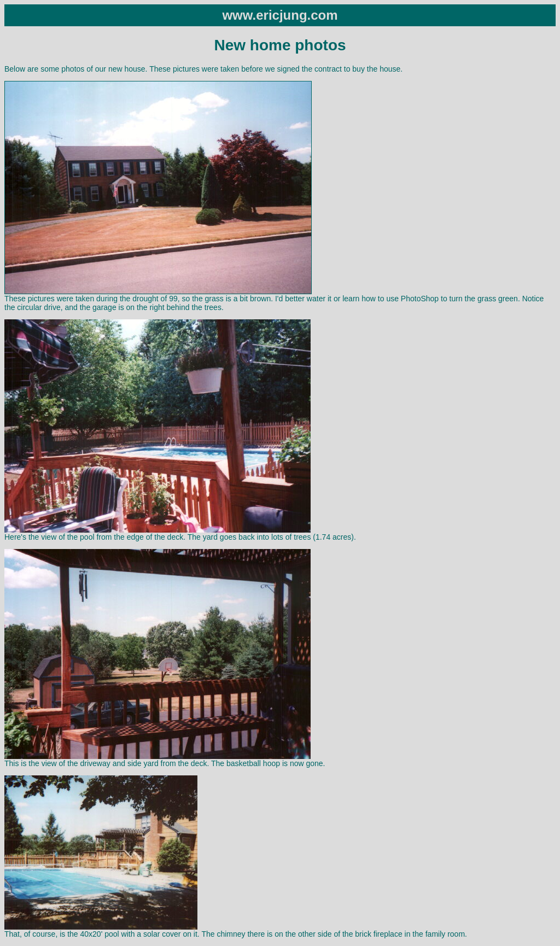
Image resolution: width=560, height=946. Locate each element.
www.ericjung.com (280, 15)
